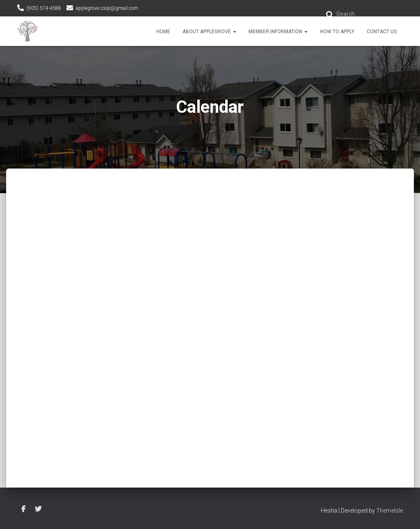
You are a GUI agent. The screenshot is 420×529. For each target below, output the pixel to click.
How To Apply (337, 32)
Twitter (38, 509)
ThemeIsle (389, 511)
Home (163, 32)
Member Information (278, 32)
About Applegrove (209, 32)
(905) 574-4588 (44, 8)
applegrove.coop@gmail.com (107, 8)
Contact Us (382, 32)
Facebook (23, 509)
